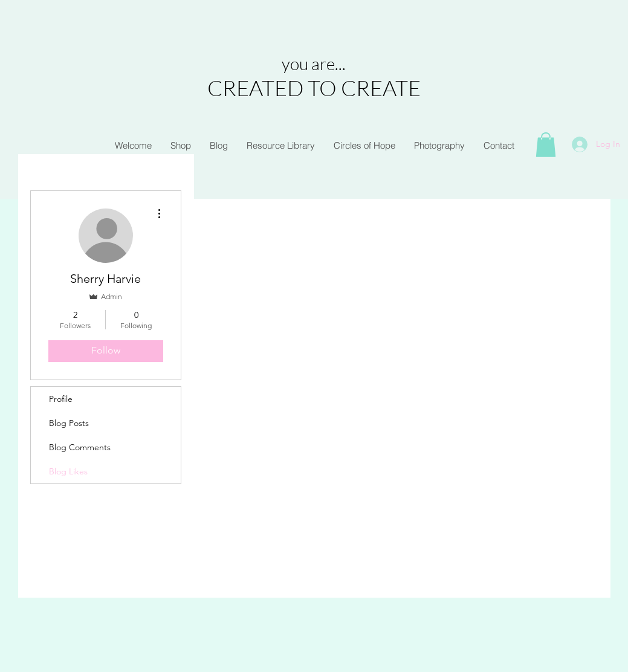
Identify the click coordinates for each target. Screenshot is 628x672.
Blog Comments (80, 447)
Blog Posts (69, 423)
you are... (314, 63)
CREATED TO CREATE (314, 88)
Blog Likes (68, 471)
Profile (61, 399)
